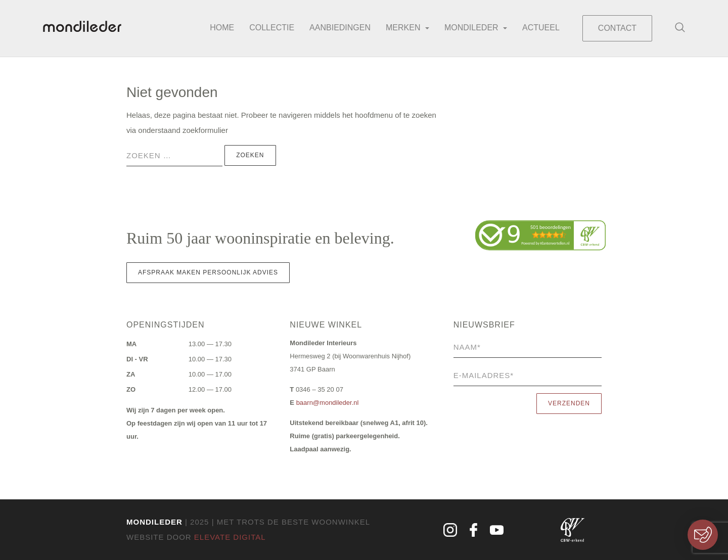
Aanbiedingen (340, 28)
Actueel (541, 28)
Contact (617, 28)
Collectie (272, 28)
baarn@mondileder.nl (328, 403)
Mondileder (476, 28)
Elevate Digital (230, 537)
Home (222, 28)
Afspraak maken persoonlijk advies (208, 272)
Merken (407, 28)
